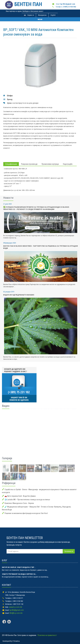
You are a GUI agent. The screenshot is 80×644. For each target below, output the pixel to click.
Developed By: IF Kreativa (11, 641)
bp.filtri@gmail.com (17, 610)
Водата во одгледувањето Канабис (19, 295)
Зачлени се (69, 551)
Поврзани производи (29, 164)
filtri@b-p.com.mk (16, 613)
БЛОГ (5, 560)
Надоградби (68, 164)
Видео (6, 406)
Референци (9, 483)
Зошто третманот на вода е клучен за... (19, 574)
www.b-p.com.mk (16, 607)
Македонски (42, 15)
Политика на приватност (47, 635)
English (53, 15)
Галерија (7, 458)
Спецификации (11, 164)
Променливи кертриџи (50, 164)
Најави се (29, 15)
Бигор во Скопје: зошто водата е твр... (19, 567)
